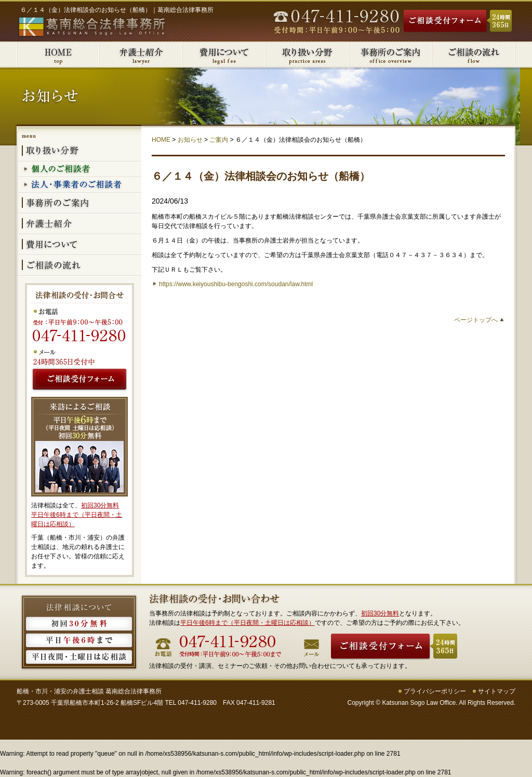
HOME (161, 140)
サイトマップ (497, 691)
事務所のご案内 (391, 55)
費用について (224, 55)
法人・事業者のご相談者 (80, 185)
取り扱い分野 (308, 55)
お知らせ (190, 140)
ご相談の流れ (474, 55)
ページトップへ (476, 320)
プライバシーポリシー (435, 691)
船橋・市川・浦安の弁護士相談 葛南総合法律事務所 (89, 691)
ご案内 (219, 140)
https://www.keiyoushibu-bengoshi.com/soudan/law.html (236, 284)
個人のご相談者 (80, 170)
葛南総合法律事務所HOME (58, 55)
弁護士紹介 (141, 55)
